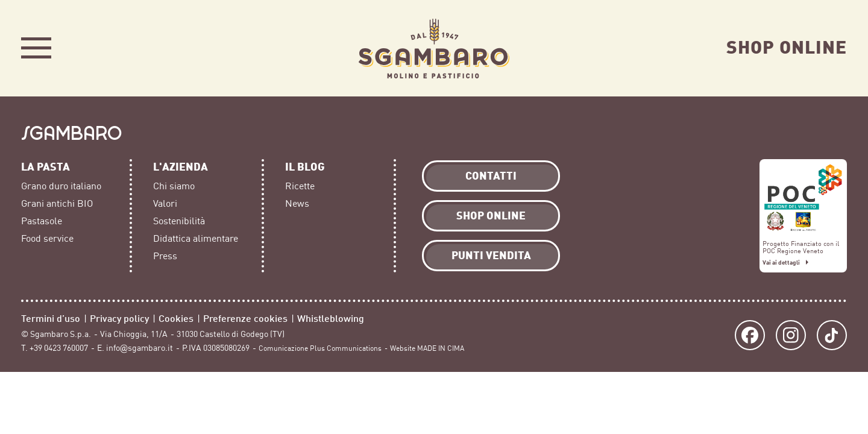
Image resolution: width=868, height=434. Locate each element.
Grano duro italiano (61, 186)
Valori (165, 204)
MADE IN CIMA (441, 348)
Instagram (791, 335)
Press (165, 256)
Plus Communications (346, 348)
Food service (47, 239)
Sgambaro (434, 48)
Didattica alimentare (196, 239)
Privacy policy (119, 318)
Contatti (491, 175)
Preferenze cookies (245, 318)
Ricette (300, 186)
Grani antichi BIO (57, 204)
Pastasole (42, 221)
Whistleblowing (331, 318)
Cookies (176, 318)
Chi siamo (174, 186)
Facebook (750, 335)
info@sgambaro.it (140, 348)
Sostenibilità (179, 221)
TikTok (832, 335)
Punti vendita (491, 255)
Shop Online (787, 46)
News (297, 204)
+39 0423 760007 (59, 348)
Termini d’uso (51, 318)
